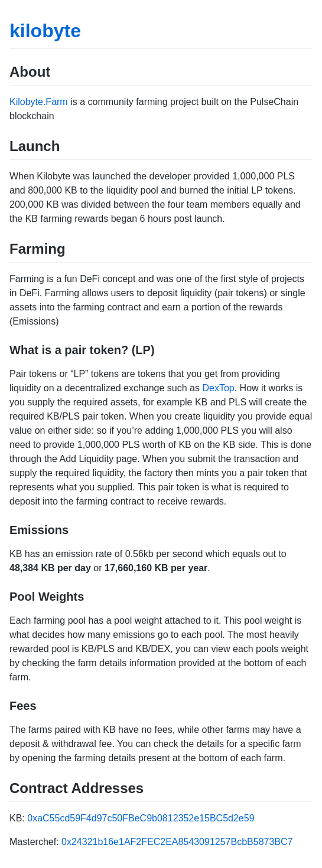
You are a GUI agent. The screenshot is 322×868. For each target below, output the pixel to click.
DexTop (218, 388)
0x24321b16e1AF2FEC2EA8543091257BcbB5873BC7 (177, 842)
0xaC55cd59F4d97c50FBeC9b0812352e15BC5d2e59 (141, 818)
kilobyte (45, 31)
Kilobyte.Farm (39, 102)
